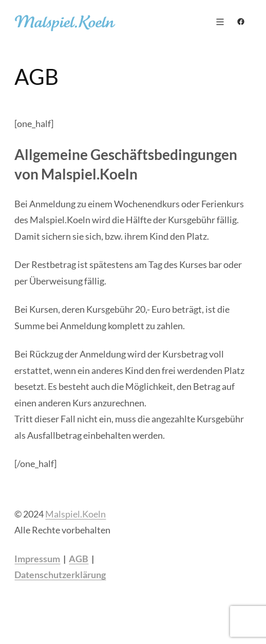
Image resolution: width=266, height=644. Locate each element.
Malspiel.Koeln (75, 514)
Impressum (37, 559)
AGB (79, 559)
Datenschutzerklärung (60, 575)
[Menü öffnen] (220, 22)
